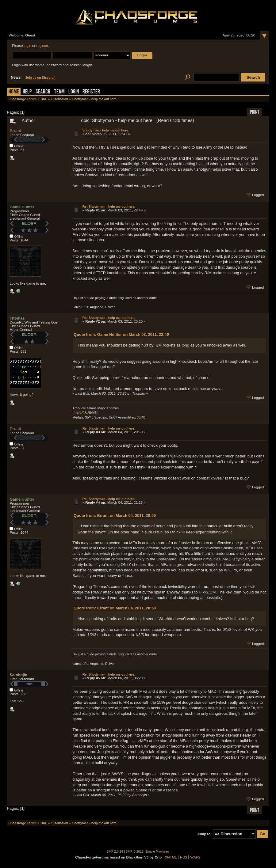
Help (27, 92)
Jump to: (204, 834)
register (42, 46)
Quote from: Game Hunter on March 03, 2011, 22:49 (121, 334)
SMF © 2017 (135, 852)
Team (59, 92)
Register (91, 92)
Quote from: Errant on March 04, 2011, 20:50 (115, 515)
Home (14, 92)
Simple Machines (157, 852)
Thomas (17, 318)
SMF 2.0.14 (115, 852)
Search (43, 92)
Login (74, 92)
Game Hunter (22, 207)
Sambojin (18, 675)
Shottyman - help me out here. (106, 130)
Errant (15, 131)
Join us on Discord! (40, 78)
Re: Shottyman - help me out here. (109, 207)
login (28, 46)
